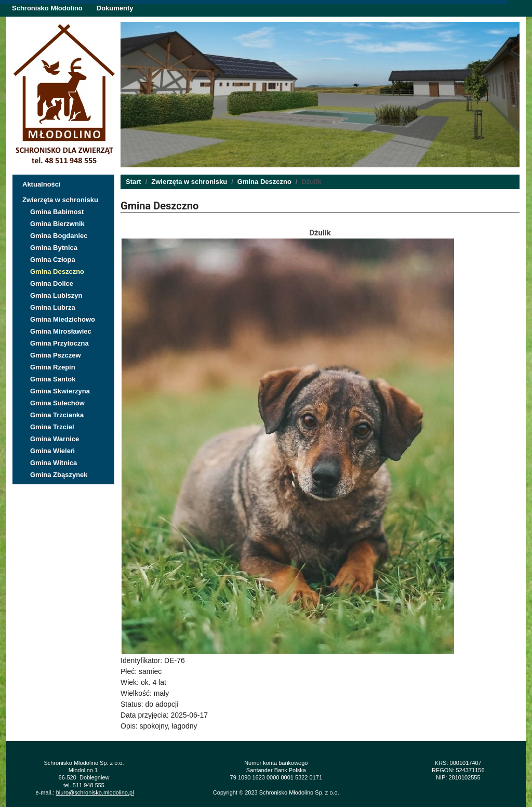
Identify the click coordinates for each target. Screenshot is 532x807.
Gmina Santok (53, 379)
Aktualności (42, 184)
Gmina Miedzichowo (63, 319)
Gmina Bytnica (54, 248)
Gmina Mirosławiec (61, 331)
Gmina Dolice (52, 283)
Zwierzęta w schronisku (60, 200)
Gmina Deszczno (57, 272)
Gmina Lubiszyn (56, 295)
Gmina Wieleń (52, 451)
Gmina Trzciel (52, 427)
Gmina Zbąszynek (59, 475)
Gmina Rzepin (53, 367)
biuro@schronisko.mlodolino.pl (95, 792)
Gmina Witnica (54, 463)
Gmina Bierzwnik (57, 224)
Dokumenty (115, 8)
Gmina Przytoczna (59, 343)
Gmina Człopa (53, 260)
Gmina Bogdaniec (59, 236)
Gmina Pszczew (56, 355)
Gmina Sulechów (57, 403)
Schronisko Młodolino (47, 8)
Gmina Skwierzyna (60, 391)
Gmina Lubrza (53, 307)
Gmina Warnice (55, 439)
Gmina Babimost (57, 212)
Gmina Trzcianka (57, 415)
